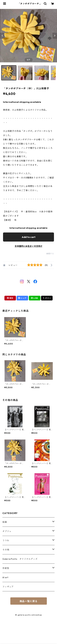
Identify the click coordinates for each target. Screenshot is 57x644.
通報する (50, 254)
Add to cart (29, 237)
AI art (5, 577)
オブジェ (7, 531)
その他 (6, 550)
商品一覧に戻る (29, 601)
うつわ (6, 540)
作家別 (6, 568)
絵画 (5, 522)
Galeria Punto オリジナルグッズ (20, 559)
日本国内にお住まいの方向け (29, 246)
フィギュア (8, 587)
